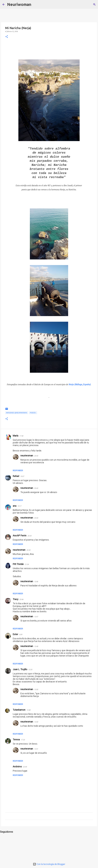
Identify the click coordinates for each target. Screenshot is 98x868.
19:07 (22, 476)
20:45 (28, 550)
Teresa (16, 739)
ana (15, 506)
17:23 (23, 740)
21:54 (27, 564)
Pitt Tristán (18, 564)
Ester (15, 634)
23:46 (21, 599)
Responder (18, 471)
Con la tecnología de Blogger (49, 864)
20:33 (29, 536)
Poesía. (33, 413)
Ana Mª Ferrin (20, 536)
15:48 (28, 710)
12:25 (30, 670)
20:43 (36, 456)
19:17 (19, 506)
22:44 (25, 767)
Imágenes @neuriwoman (17, 413)
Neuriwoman (19, 4)
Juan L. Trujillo (20, 669)
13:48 (36, 646)
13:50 (36, 689)
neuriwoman (27, 456)
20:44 (36, 518)
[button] (7, 37)
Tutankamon (19, 710)
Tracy (16, 599)
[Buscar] (35, 4)
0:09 (21, 635)
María (16, 436)
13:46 (36, 582)
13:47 (36, 617)
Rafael (16, 476)
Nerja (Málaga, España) (80, 384)
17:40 (21, 436)
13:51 (36, 749)
